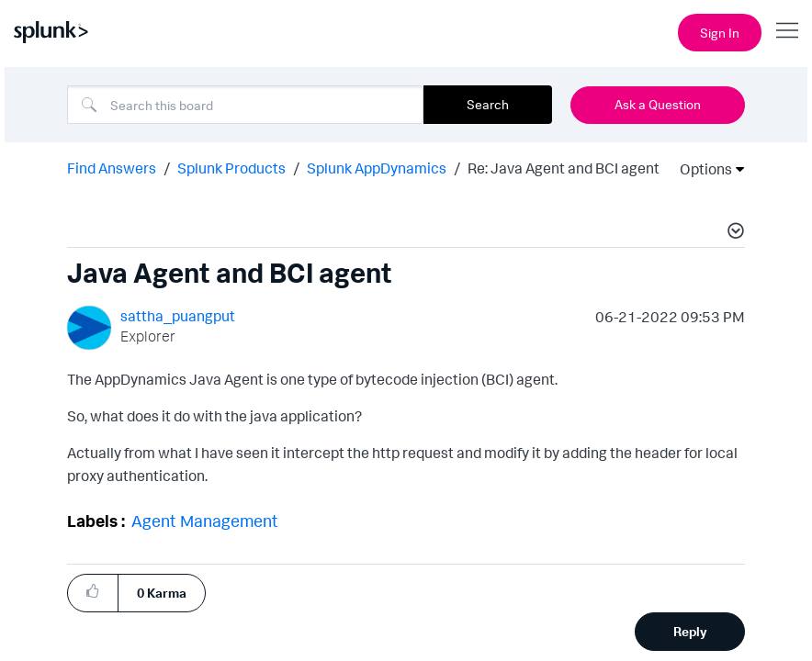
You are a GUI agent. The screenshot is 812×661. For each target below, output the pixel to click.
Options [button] (700, 169)
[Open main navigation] (787, 30)
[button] (733, 233)
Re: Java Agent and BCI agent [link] (564, 168)
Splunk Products (231, 168)
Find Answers (112, 168)
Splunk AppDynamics (377, 168)
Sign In (720, 33)
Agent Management (205, 521)
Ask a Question (658, 104)
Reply (690, 631)
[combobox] (245, 105)
